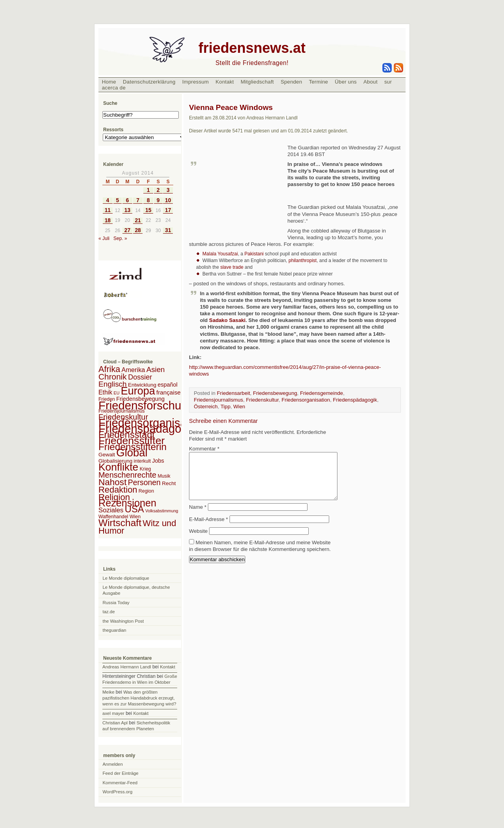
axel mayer (113, 713)
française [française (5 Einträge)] (169, 392)
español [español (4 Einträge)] (168, 385)
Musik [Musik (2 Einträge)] (164, 476)
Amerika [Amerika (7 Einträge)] (133, 370)
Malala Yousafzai (220, 254)
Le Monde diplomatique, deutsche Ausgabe (136, 590)
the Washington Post (123, 621)
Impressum (196, 82)
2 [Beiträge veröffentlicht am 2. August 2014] (158, 190)
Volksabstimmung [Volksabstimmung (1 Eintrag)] (162, 511)
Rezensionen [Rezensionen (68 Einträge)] (127, 503)
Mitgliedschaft (257, 82)
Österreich (206, 407)
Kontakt (225, 82)
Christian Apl (115, 723)
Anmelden (113, 764)
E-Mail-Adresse (208, 529)
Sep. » (120, 238)
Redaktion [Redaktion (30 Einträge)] (118, 490)
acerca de (114, 88)
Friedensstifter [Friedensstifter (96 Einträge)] (132, 441)
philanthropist (303, 260)
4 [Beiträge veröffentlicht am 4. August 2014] (108, 200)
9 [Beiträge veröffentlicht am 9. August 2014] (158, 200)
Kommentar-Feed (120, 783)
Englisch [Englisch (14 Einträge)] (113, 384)
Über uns (346, 82)
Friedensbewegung (275, 393)
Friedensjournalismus (218, 400)
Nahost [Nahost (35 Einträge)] (112, 482)
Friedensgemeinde (321, 393)
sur (388, 82)
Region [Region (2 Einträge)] (146, 491)
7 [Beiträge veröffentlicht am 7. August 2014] (138, 200)
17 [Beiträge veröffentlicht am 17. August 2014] (168, 210)
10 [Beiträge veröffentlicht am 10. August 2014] (168, 200)
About (371, 82)
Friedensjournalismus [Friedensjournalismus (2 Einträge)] (121, 411)
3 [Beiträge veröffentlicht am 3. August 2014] (168, 190)
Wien (239, 407)
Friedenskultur (262, 400)
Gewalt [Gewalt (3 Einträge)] (107, 455)
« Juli (104, 238)
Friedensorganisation (306, 400)
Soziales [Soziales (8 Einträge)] (111, 510)
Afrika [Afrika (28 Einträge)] (109, 369)
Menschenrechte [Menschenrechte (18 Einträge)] (127, 475)
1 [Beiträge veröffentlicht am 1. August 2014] (148, 190)
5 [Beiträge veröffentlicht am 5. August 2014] (118, 200)
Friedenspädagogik (355, 400)
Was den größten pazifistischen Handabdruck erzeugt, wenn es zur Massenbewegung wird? (139, 698)
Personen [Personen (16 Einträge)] (144, 482)
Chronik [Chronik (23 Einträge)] (113, 377)
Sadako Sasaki (227, 320)
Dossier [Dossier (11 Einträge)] (140, 377)
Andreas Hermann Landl (127, 667)
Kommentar (204, 449)
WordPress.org (118, 792)
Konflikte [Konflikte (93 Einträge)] (118, 467)
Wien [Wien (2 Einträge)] (135, 517)
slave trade (232, 267)
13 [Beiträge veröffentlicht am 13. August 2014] (127, 210)
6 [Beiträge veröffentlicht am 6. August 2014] (128, 200)
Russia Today (116, 603)
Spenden (292, 82)
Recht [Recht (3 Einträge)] (169, 483)
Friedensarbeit (233, 393)
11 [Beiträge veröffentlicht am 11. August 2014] (108, 210)
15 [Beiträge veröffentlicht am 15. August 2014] (148, 210)
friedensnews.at (252, 48)
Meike (108, 692)
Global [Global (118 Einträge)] (132, 453)
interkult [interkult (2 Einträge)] (142, 461)
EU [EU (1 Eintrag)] (117, 393)
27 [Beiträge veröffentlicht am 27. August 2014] (127, 230)
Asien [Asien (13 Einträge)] (156, 369)
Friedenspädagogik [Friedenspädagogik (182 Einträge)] (147, 429)
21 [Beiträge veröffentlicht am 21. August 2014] (138, 220)
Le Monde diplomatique (126, 578)
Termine (318, 82)
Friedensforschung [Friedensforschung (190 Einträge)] (146, 405)
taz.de (109, 612)
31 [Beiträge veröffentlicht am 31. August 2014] (168, 230)
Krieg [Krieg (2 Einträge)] (145, 469)
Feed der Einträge (121, 773)
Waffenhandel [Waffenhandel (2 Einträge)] (113, 517)
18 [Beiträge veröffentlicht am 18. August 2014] (108, 220)
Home (109, 82)
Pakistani (254, 254)
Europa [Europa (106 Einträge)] (138, 391)
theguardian (115, 630)
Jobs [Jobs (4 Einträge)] (158, 461)
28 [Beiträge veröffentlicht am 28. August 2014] (138, 230)
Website (198, 541)
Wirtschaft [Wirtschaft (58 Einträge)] (120, 523)
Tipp (225, 407)
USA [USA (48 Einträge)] (134, 509)
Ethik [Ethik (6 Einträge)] (105, 392)
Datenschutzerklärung (149, 82)
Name (198, 516)
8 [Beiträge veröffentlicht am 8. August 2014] (148, 200)
